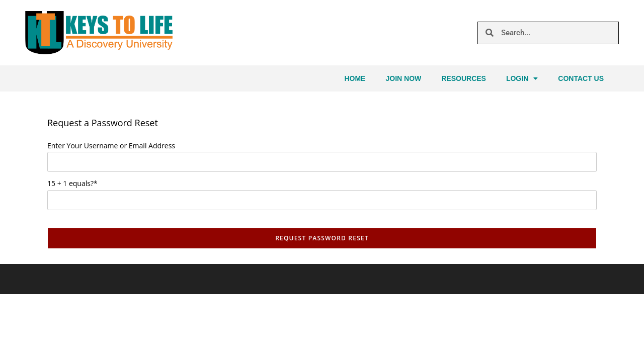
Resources (464, 78)
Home (355, 78)
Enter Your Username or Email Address (111, 146)
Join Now (403, 78)
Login (522, 78)
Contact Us (581, 78)
